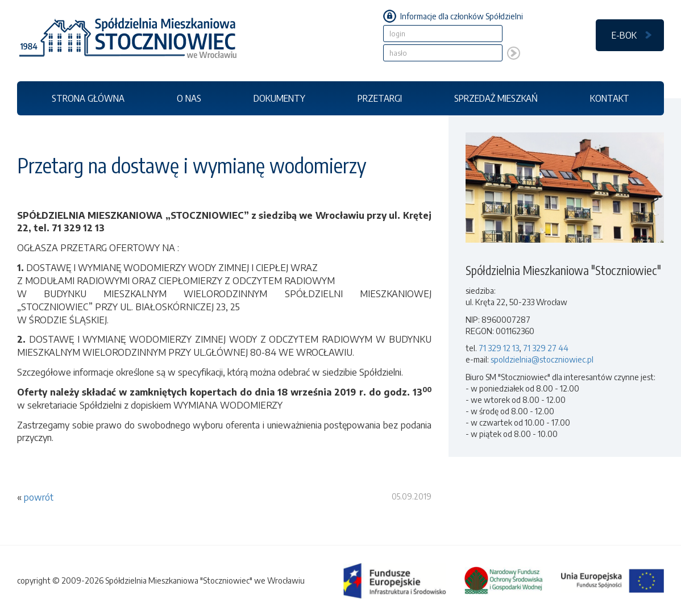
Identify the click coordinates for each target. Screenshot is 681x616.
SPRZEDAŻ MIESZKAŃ (496, 98)
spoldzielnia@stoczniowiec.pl (542, 359)
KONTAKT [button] (610, 98)
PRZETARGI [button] (380, 98)
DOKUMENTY (279, 98)
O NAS (189, 98)
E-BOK (624, 35)
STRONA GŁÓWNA (88, 98)
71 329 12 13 (499, 348)
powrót (39, 497)
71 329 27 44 (546, 348)
